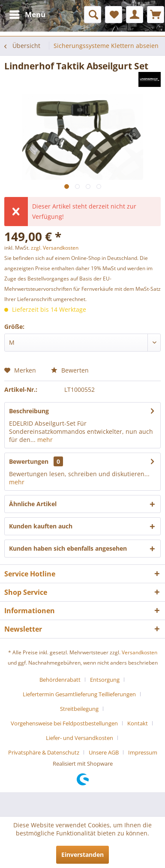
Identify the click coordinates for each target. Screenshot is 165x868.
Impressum (143, 752)
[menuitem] (27, 15)
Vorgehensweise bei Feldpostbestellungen (64, 723)
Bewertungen (29, 461)
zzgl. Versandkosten (55, 248)
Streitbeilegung (79, 709)
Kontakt (138, 723)
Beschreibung (29, 411)
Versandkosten (139, 652)
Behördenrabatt (60, 680)
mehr (44, 440)
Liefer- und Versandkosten (79, 738)
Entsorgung (105, 680)
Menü (27, 13)
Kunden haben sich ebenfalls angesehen (68, 548)
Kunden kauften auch (41, 526)
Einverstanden (82, 855)
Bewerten (70, 370)
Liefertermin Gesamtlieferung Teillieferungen (79, 694)
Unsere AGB (104, 752)
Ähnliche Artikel (33, 504)
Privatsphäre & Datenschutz (44, 752)
